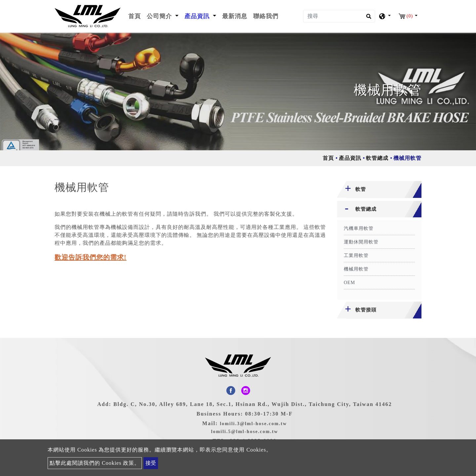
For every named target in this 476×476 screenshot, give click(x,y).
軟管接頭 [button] (366, 310)
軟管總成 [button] (366, 209)
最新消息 (235, 16)
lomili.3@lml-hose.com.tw (253, 424)
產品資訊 (350, 158)
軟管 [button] (361, 189)
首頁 (136, 16)
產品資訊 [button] (198, 16)
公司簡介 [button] (160, 16)
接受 (151, 463)
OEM (349, 283)
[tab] (379, 190)
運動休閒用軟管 (361, 242)
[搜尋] (339, 16)
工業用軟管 (356, 256)
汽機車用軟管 (359, 228)
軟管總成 (377, 158)
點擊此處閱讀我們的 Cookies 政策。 (95, 463)
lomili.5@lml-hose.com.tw (245, 432)
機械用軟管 (356, 269)
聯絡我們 (266, 16)
